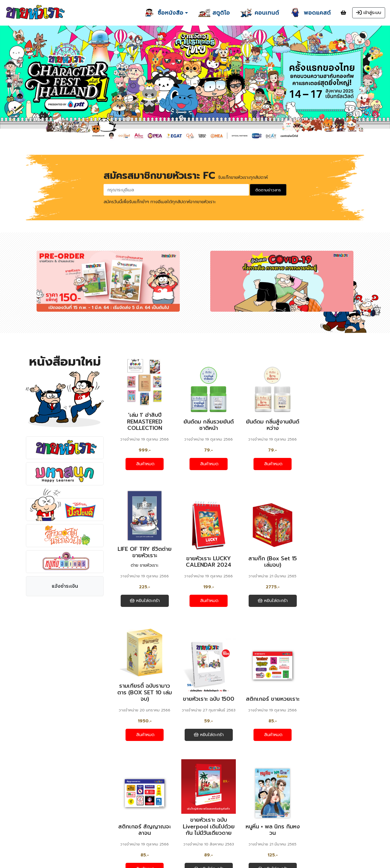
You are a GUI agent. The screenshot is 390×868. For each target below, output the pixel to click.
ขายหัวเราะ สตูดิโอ (135, 813)
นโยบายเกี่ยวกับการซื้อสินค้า (56, 841)
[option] (195, 84)
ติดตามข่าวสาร (268, 190)
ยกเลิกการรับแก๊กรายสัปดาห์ (141, 847)
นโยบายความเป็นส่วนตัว (53, 848)
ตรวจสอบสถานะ (46, 829)
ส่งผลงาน (126, 829)
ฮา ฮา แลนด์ (129, 805)
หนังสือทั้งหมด (44, 816)
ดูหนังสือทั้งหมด (238, 764)
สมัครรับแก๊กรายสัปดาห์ (136, 841)
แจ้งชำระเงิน (65, 586)
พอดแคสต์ (127, 821)
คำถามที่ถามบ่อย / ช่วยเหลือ (57, 835)
